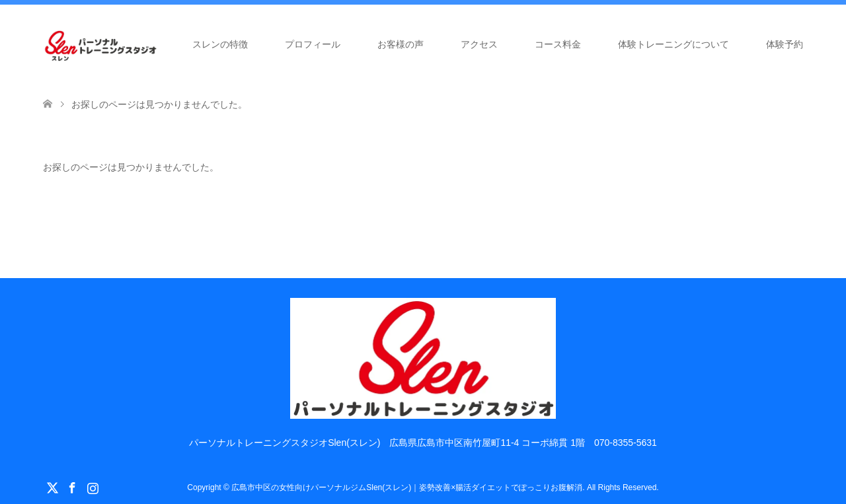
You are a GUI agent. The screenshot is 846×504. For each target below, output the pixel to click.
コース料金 (558, 44)
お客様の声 (401, 44)
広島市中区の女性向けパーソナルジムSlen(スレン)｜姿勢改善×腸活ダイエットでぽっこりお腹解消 (407, 487)
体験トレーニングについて (673, 44)
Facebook (72, 487)
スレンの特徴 (220, 44)
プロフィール (313, 44)
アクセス (479, 44)
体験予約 (785, 44)
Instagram (93, 487)
